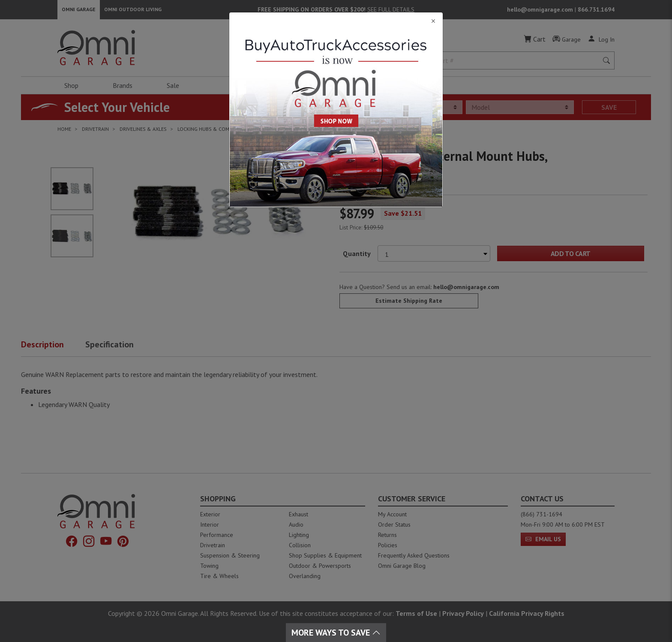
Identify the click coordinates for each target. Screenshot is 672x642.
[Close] (336, 21)
